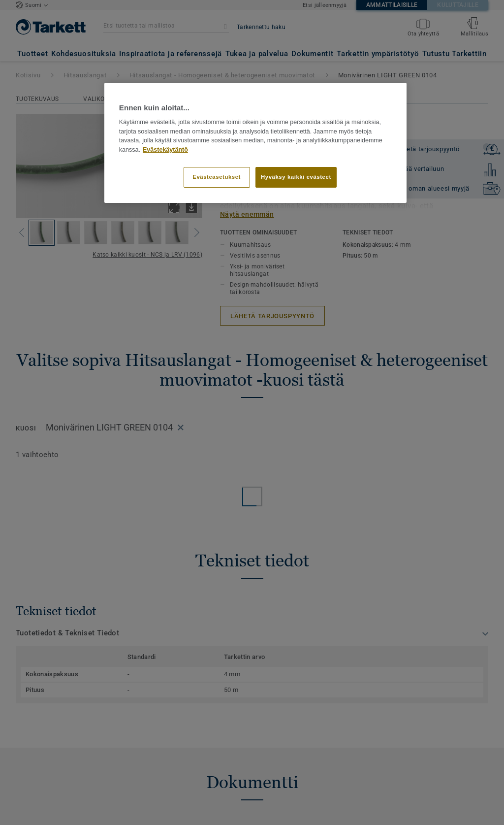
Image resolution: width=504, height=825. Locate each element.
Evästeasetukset (217, 177)
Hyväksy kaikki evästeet (296, 177)
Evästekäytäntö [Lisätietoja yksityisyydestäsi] (165, 150)
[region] (255, 143)
